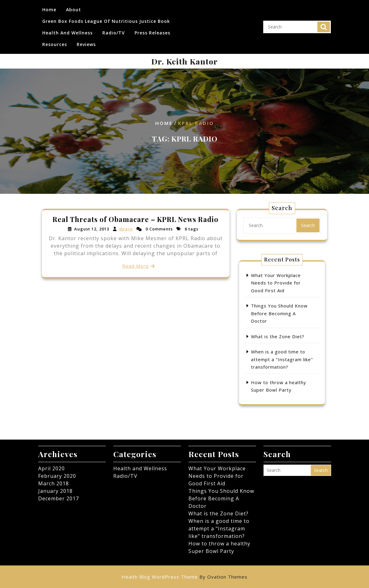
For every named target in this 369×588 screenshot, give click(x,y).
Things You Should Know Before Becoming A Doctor (281, 321)
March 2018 (54, 483)
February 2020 (57, 476)
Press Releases (152, 30)
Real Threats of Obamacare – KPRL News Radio (136, 220)
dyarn (126, 229)
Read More (136, 265)
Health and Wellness (67, 30)
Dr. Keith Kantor (184, 61)
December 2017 (59, 498)
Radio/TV (114, 30)
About (74, 7)
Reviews (86, 41)
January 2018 (55, 491)
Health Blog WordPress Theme (184, 577)
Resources (55, 41)
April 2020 (51, 468)
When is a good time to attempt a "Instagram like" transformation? (282, 349)
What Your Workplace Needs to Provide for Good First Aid (279, 302)
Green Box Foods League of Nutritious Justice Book (106, 18)
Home (49, 7)
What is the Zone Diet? (280, 335)
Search (324, 24)
